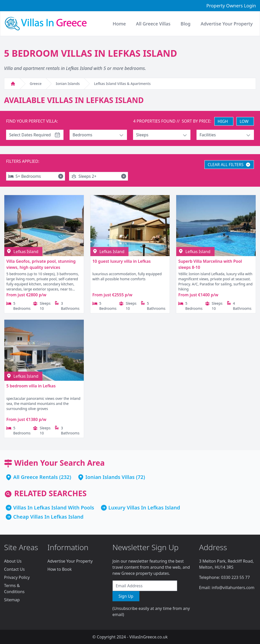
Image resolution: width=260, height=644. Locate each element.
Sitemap (12, 600)
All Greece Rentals (36, 477)
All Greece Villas (153, 24)
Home (119, 24)
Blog (185, 24)
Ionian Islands (68, 84)
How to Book (60, 569)
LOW (244, 121)
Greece (36, 84)
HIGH (223, 121)
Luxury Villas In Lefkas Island (144, 508)
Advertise (227, 24)
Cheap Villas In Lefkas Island (48, 517)
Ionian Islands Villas (110, 477)
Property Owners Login (231, 6)
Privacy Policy (17, 577)
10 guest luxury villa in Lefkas (122, 261)
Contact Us (14, 569)
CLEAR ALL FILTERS (229, 165)
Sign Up (126, 596)
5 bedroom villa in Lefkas (31, 386)
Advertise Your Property (70, 561)
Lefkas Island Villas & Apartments (122, 84)
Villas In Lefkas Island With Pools (54, 508)
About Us (13, 561)
